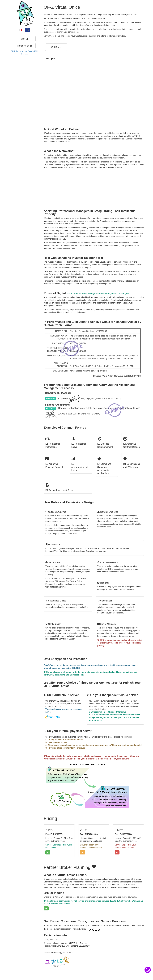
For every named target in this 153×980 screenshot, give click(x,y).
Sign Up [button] (25, 39)
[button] (56, 47)
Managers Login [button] (25, 46)
